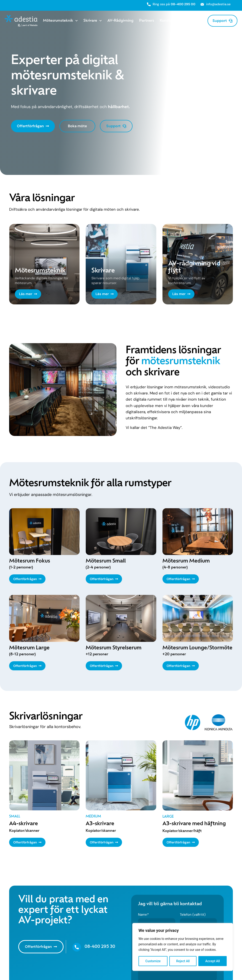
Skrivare (93, 21)
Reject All (183, 961)
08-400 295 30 (100, 947)
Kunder (166, 21)
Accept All (213, 961)
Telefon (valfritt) (193, 915)
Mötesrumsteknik (60, 21)
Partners (147, 21)
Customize (153, 961)
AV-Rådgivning (120, 21)
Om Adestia (190, 21)
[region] (183, 947)
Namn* (143, 915)
